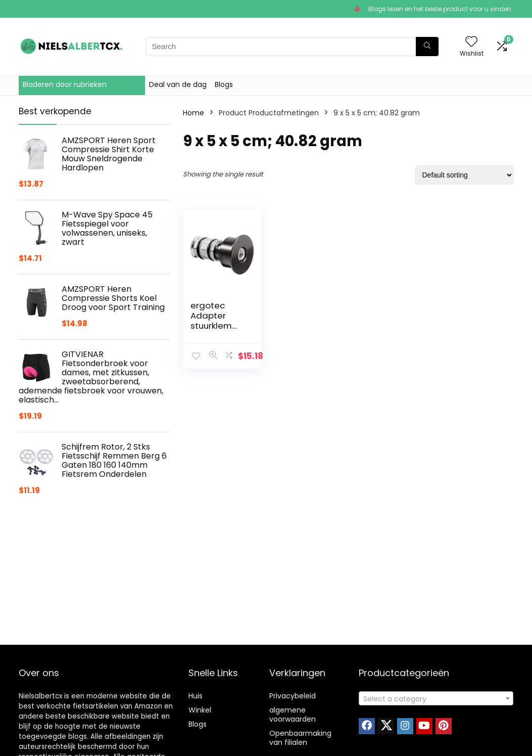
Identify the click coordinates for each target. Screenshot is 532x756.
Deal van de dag (178, 84)
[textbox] (436, 699)
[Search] (427, 47)
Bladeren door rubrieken (65, 84)
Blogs (224, 84)
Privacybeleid (293, 696)
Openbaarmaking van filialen (300, 738)
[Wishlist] (471, 42)
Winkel (200, 710)
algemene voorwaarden (293, 715)
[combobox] (436, 698)
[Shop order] (464, 175)
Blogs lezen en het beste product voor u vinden (440, 9)
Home (194, 113)
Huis (196, 696)
